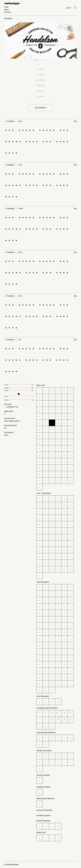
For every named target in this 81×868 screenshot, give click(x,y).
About (6, 10)
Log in (69, 8)
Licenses (8, 12)
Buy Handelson (41, 108)
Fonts (6, 7)
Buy (75, 121)
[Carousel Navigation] (40, 42)
